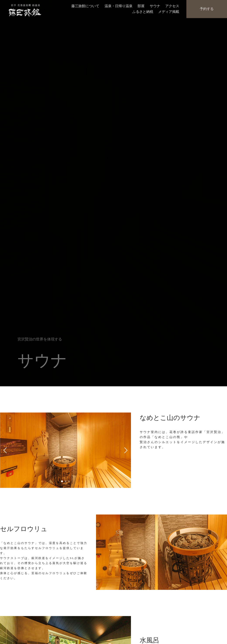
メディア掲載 (169, 11)
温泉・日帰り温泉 (119, 6)
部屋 (141, 6)
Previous (7, 450)
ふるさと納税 (143, 11)
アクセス (172, 6)
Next (124, 450)
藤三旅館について (85, 6)
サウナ (155, 6)
